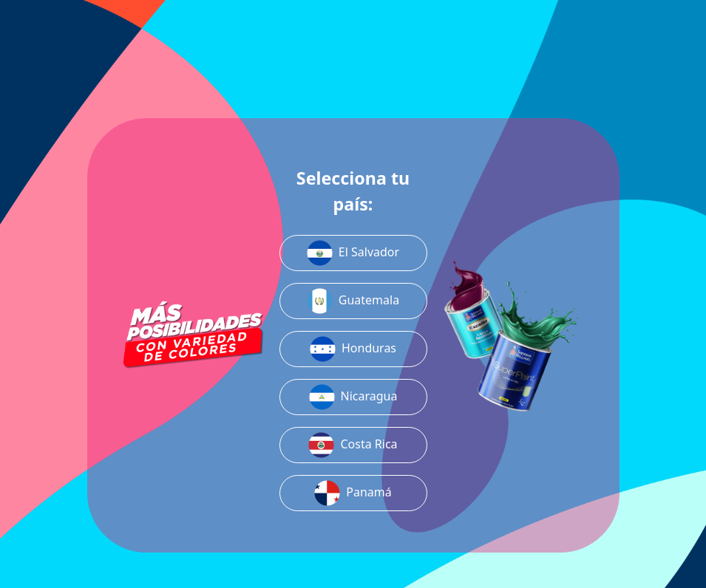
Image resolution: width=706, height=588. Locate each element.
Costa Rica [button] (353, 445)
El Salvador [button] (353, 253)
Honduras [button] (353, 349)
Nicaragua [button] (353, 397)
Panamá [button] (353, 493)
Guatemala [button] (353, 301)
